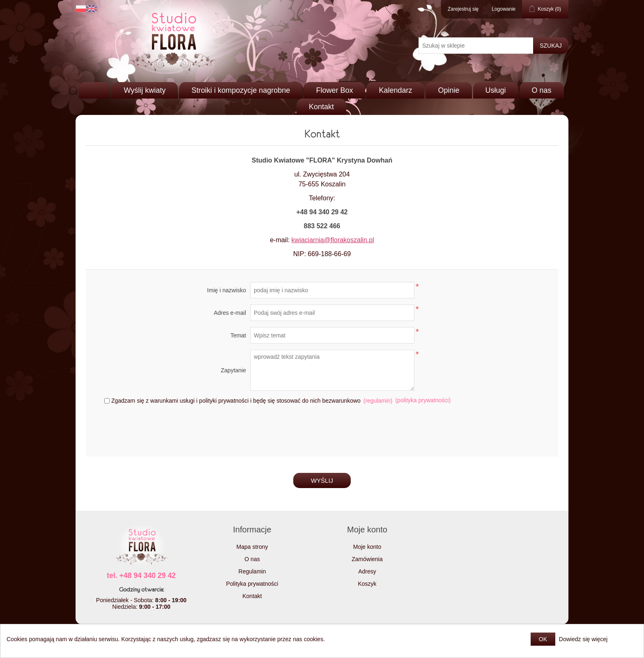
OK (543, 639)
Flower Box (334, 90)
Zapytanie (233, 370)
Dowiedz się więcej (583, 639)
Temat (238, 335)
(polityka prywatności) (423, 400)
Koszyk (367, 584)
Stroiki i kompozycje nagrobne (241, 90)
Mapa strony (252, 547)
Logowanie (504, 9)
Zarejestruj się (463, 9)
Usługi (496, 90)
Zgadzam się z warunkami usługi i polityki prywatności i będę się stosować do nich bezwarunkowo (236, 401)
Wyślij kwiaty (145, 90)
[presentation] (322, 428)
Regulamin (252, 571)
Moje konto (367, 547)
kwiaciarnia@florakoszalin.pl (333, 240)
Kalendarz (395, 90)
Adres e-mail (230, 313)
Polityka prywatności (252, 584)
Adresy (367, 571)
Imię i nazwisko (227, 290)
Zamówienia (367, 559)
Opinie (448, 90)
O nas (542, 90)
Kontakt (321, 107)
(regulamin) (378, 401)
